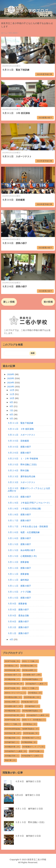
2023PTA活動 (10, 661)
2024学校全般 (30, 697)
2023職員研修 (10, 679)
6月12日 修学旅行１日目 (28, 795)
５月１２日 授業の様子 (19, 568)
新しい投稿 (9, 302)
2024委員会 (33, 693)
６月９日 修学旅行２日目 (28, 836)
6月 (12, 414)
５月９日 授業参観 (17, 604)
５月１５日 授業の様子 (19, 544)
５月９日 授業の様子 (18, 610)
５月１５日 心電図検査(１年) (22, 556)
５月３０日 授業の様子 (15, 243)
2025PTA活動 (10, 720)
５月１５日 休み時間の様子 (22, 550)
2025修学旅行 (10, 742)
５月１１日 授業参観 (18, 574)
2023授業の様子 (45, 118)
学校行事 (8, 760)
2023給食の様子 (11, 675)
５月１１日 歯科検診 (18, 580)
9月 (12, 402)
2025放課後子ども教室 (14, 751)
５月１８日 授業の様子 (19, 515)
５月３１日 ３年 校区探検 (16, 113)
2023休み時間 (28, 670)
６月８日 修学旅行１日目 (28, 781)
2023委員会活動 (27, 666)
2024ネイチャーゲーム (14, 693)
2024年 (11, 383)
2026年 (11, 374)
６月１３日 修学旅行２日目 (29, 809)
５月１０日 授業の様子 (19, 598)
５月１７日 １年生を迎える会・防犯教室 (28, 526)
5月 (12, 419)
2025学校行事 (10, 733)
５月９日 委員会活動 (18, 616)
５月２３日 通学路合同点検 (22, 476)
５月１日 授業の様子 (18, 633)
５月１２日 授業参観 (18, 562)
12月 (12, 390)
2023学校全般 (10, 670)
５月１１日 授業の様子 (19, 586)
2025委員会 (28, 724)
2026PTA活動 (35, 751)
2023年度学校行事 (44, 74)
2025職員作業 (10, 747)
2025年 (11, 378)
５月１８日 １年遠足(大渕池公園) (24, 509)
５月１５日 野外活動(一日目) (30, 822)
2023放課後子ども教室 (35, 684)
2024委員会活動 (11, 697)
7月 (12, 410)
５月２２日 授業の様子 (19, 497)
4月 (12, 639)
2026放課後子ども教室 (30, 756)
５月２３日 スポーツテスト (22, 482)
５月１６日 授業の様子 (19, 538)
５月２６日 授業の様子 (15, 287)
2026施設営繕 (10, 756)
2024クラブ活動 (29, 688)
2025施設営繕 (10, 738)
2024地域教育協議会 (30, 711)
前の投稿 (48, 302)
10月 (12, 398)
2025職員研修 (27, 742)
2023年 (11, 387)
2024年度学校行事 (12, 715)
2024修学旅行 (31, 706)
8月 (12, 406)
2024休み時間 (10, 702)
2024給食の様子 (28, 702)
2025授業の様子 (29, 738)
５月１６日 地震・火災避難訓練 (24, 532)
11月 (12, 394)
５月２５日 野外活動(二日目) (22, 464)
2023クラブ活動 (29, 661)
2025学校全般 (29, 733)
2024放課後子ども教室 (36, 715)
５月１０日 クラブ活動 (19, 592)
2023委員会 (9, 666)
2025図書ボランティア (31, 747)
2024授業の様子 (11, 706)
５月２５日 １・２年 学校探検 (23, 459)
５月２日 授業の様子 (18, 627)
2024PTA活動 (10, 688)
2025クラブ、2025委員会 (32, 720)
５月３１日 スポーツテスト (17, 156)
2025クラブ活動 (11, 724)
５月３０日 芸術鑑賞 (13, 200)
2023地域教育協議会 (30, 679)
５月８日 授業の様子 (18, 621)
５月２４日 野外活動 (18, 470)
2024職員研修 (10, 711)
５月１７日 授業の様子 (19, 520)
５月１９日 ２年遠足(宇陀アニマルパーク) (29, 503)
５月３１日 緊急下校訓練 (16, 70)
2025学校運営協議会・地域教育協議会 (20, 729)
